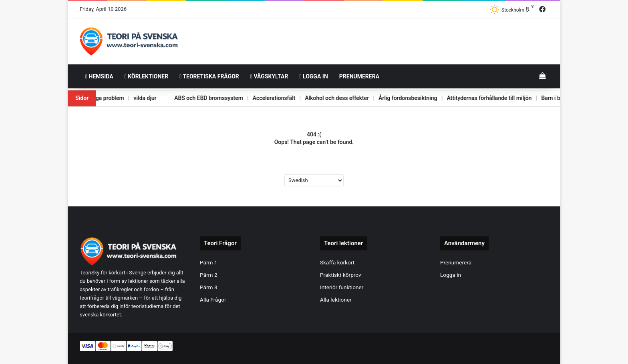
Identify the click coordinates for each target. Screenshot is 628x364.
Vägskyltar (269, 76)
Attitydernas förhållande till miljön (482, 98)
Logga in (313, 76)
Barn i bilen (549, 98)
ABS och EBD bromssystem (196, 98)
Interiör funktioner (342, 287)
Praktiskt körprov (341, 275)
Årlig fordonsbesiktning (400, 98)
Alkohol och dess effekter (327, 98)
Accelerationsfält (263, 98)
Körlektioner (146, 76)
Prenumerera (359, 76)
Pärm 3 (209, 287)
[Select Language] (314, 180)
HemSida (99, 76)
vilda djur (131, 98)
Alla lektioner (336, 300)
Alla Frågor (213, 300)
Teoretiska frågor (209, 76)
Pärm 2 (209, 275)
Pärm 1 (209, 262)
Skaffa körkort (337, 262)
